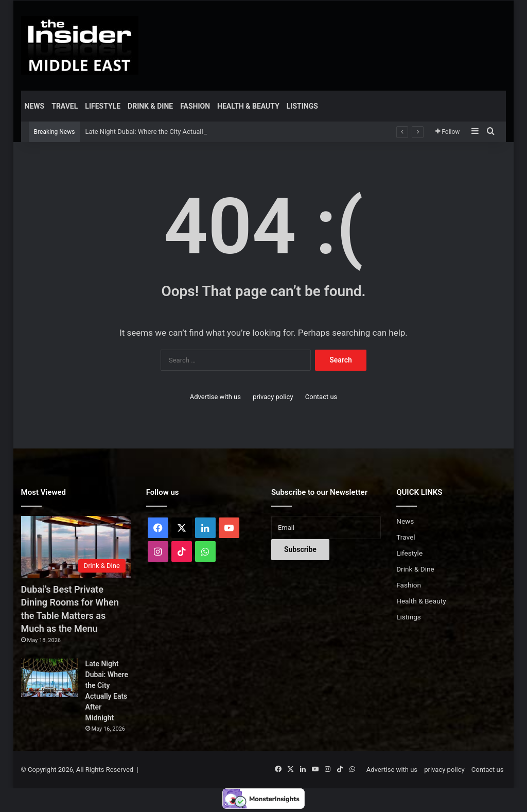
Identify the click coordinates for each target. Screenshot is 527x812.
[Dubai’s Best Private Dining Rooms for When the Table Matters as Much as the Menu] (76, 547)
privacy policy (273, 397)
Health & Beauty (248, 106)
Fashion (195, 106)
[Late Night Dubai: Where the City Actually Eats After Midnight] (49, 678)
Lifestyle (103, 106)
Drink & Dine (150, 106)
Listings (302, 106)
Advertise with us (215, 397)
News (35, 106)
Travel (65, 106)
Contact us (321, 397)
